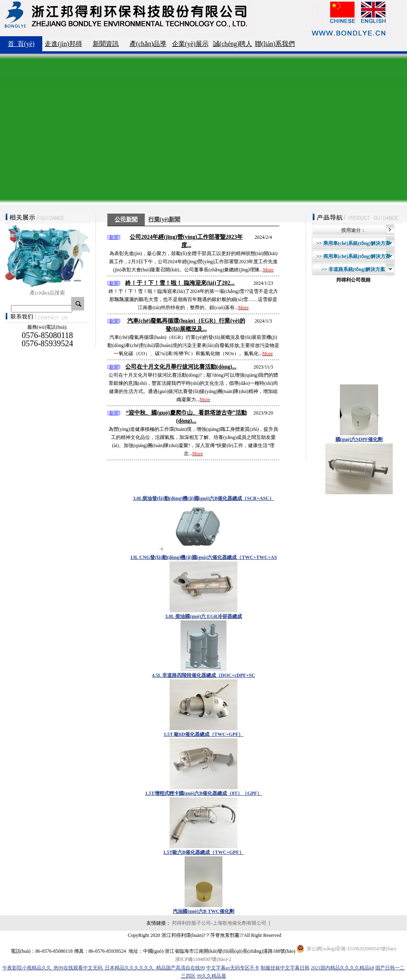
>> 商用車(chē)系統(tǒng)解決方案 (353, 256)
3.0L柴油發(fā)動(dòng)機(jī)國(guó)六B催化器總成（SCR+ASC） (203, 498)
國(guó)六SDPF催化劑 (359, 439)
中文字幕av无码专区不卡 (233, 968)
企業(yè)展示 (190, 44)
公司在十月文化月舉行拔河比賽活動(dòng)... (181, 367)
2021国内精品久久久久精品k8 (342, 968)
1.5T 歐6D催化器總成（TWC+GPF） (204, 734)
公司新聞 (126, 219)
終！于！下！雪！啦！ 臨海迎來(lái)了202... (180, 283)
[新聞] (114, 237)
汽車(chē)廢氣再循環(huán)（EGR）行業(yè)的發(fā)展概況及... (186, 325)
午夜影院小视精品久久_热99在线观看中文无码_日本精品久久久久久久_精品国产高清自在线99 (104, 968)
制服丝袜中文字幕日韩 (285, 968)
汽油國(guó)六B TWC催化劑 (203, 911)
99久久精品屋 (211, 976)
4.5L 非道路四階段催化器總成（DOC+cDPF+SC (204, 675)
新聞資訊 (106, 44)
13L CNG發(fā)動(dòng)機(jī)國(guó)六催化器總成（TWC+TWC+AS (203, 557)
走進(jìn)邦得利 (63, 46)
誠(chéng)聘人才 (233, 46)
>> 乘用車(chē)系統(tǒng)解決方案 (353, 243)
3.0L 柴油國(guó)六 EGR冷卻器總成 (203, 616)
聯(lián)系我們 (275, 44)
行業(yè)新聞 (164, 219)
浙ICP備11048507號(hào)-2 (203, 959)
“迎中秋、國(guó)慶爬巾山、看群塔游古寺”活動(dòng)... (186, 417)
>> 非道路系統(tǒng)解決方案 (353, 269)
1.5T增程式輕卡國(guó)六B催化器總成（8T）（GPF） (204, 793)
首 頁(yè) (21, 44)
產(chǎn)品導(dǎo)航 (148, 46)
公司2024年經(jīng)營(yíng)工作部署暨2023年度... (186, 241)
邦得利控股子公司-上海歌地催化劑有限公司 (219, 923)
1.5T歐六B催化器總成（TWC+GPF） (203, 852)
